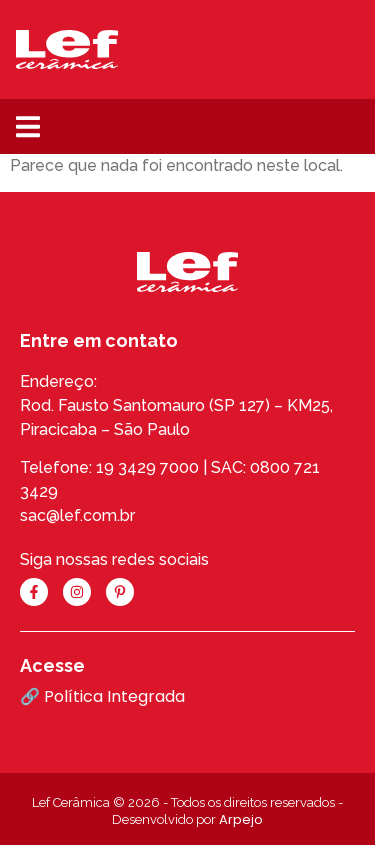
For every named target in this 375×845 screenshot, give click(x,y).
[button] (27, 126)
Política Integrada (114, 696)
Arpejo (241, 819)
